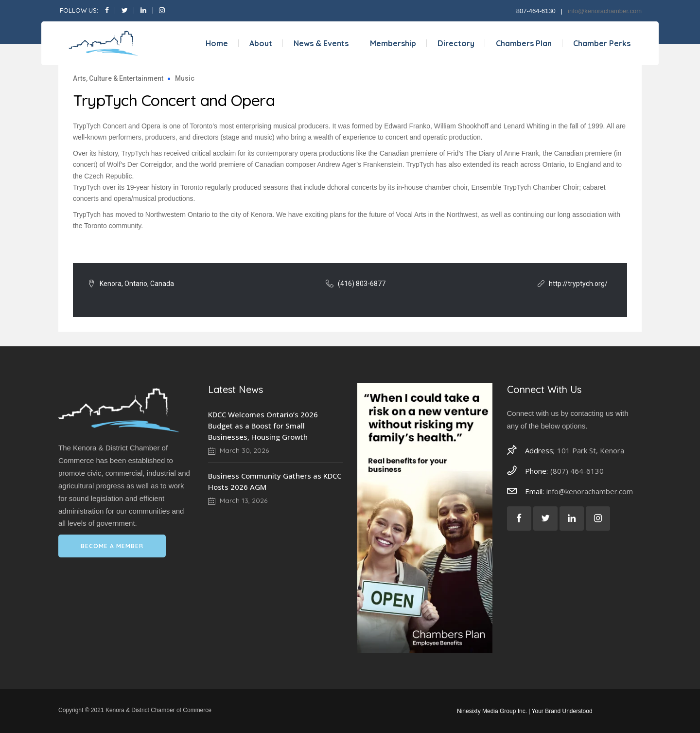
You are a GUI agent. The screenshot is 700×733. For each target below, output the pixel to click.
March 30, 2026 (238, 450)
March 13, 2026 (238, 501)
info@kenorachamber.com (605, 11)
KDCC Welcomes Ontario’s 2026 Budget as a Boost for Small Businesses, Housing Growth (263, 426)
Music (185, 78)
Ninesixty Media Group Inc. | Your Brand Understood (525, 711)
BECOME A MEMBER (112, 546)
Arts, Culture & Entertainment (118, 78)
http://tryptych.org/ (578, 284)
